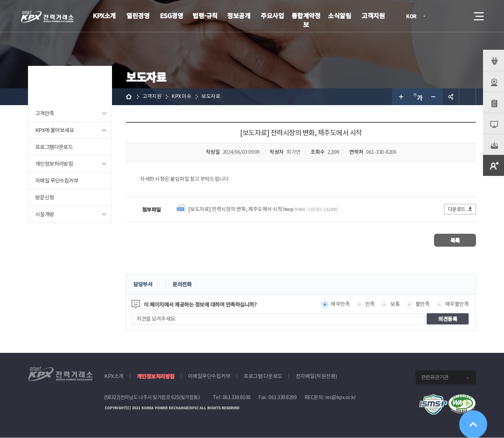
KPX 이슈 (181, 97)
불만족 (423, 305)
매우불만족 (457, 305)
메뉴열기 (478, 14)
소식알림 (339, 15)
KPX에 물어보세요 (55, 130)
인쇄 (468, 97)
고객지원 (373, 15)
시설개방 (45, 214)
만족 (370, 305)
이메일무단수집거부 (209, 377)
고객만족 (45, 113)
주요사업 (272, 15)
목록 (455, 241)
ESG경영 (172, 15)
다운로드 (460, 209)
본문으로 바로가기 (0, 0)
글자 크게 (400, 97)
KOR (413, 17)
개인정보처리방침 (54, 164)
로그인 (439, 16)
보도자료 (211, 97)
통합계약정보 (306, 20)
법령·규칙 (205, 15)
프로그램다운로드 (54, 147)
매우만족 (340, 305)
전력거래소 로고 (47, 16)
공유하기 (451, 97)
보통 (395, 305)
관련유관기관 (435, 378)
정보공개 (239, 15)
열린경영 (138, 15)
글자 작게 (434, 97)
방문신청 (45, 197)
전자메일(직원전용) (316, 377)
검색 (459, 16)
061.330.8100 (237, 398)
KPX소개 (104, 15)
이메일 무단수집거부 (57, 181)
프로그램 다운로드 (263, 377)
